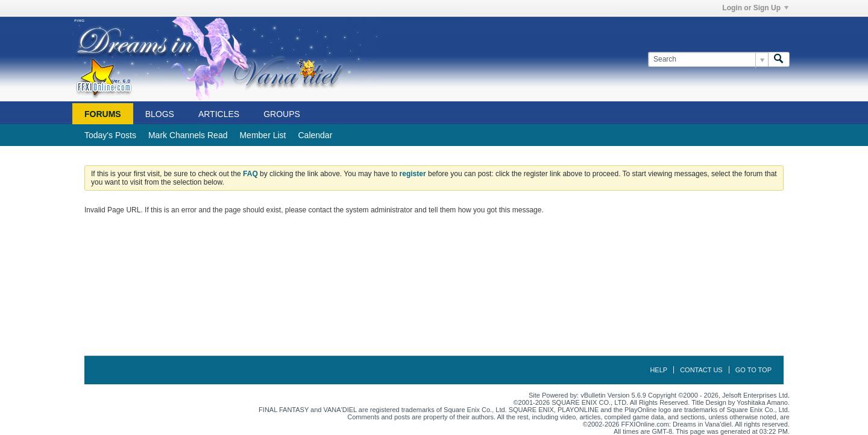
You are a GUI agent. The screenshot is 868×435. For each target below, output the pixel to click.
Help (659, 370)
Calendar (315, 135)
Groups (282, 114)
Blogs (160, 114)
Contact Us (701, 370)
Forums (103, 114)
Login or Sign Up (755, 8)
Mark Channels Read (188, 135)
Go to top (753, 370)
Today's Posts (110, 135)
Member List (263, 135)
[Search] (708, 59)
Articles (219, 114)
